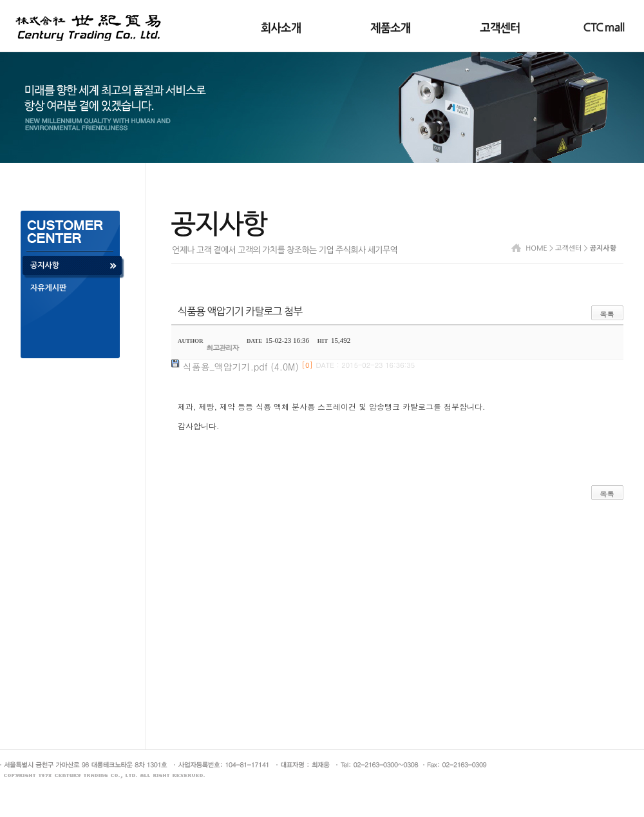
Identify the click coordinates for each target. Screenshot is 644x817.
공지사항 (45, 265)
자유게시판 (48, 288)
